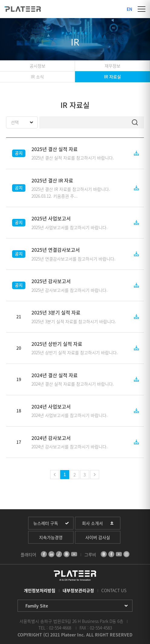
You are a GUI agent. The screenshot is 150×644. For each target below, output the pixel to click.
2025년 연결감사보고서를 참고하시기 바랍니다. (73, 259)
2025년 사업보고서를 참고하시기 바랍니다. (70, 227)
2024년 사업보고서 (51, 406)
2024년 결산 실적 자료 (55, 375)
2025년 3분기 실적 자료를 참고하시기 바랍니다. (74, 321)
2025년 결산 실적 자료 (55, 149)
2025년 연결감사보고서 (56, 250)
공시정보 (37, 66)
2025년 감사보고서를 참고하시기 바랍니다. (70, 290)
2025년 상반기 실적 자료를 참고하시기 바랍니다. (75, 352)
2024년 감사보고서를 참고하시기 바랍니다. (70, 447)
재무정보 (112, 66)
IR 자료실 (112, 77)
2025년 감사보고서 (51, 281)
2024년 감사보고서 (51, 438)
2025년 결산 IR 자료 (52, 180)
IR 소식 (37, 77)
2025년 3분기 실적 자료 (56, 312)
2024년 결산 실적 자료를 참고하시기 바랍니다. (73, 384)
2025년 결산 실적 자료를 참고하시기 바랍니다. (73, 158)
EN (129, 9)
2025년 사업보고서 (51, 218)
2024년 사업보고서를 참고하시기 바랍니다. (70, 415)
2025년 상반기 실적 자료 (57, 344)
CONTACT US (114, 590)
